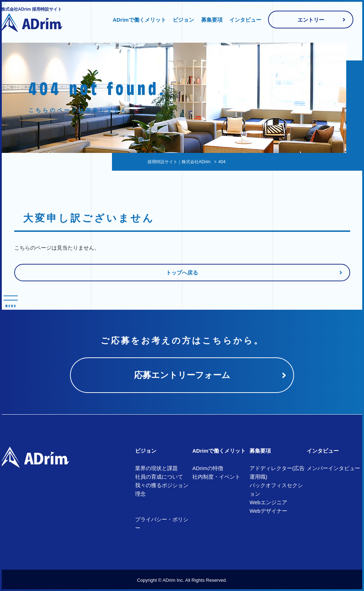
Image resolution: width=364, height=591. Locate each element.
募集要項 (212, 20)
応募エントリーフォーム (182, 375)
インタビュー (245, 20)
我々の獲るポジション (162, 485)
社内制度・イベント (216, 477)
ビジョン (183, 20)
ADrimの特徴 (208, 468)
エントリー (311, 20)
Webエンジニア (268, 502)
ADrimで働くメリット (139, 20)
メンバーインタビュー (333, 468)
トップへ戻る (182, 273)
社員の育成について (159, 477)
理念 (140, 494)
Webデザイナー (268, 511)
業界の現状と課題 (156, 468)
